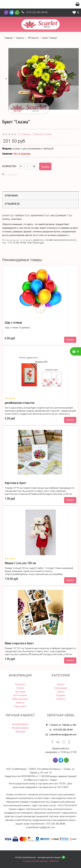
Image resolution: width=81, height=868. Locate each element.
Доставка (20, 692)
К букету (61, 699)
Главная (9, 38)
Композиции (61, 688)
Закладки (20, 732)
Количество (9, 166)
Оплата (20, 688)
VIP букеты (33, 38)
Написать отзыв (42, 134)
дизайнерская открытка (20, 403)
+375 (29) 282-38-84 (37, 12)
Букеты (20, 38)
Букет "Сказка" (50, 38)
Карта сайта (20, 706)
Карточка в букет (16, 483)
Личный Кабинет (20, 724)
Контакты (20, 684)
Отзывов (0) (12, 204)
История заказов (20, 728)
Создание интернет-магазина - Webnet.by (40, 861)
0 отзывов (25, 134)
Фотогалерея (20, 695)
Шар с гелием (13, 323)
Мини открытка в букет (19, 643)
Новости (20, 703)
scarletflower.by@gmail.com (63, 735)
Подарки (61, 695)
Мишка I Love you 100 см (20, 563)
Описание (11, 196)
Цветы (61, 692)
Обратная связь (20, 699)
